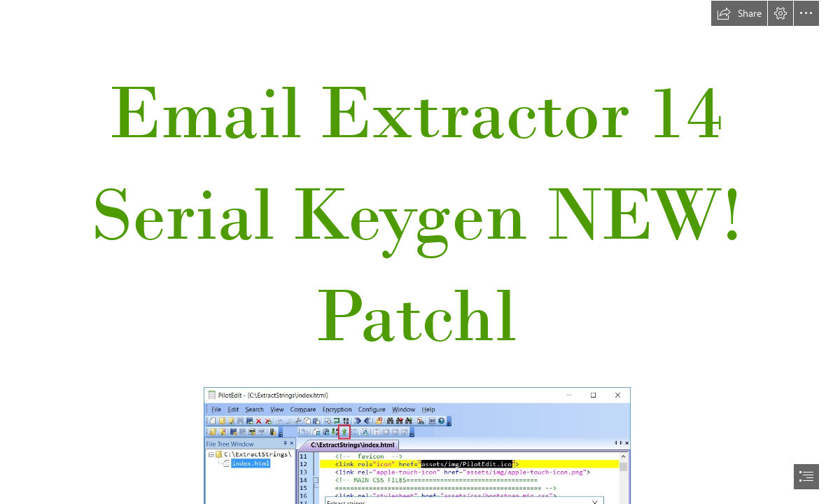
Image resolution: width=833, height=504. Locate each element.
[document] (416, 252)
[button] (739, 13)
